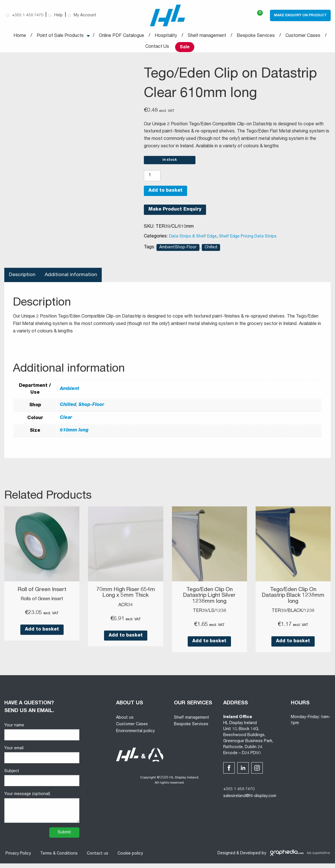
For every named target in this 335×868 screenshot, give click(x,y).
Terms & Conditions (58, 858)
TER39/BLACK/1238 (293, 616)
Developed (250, 858)
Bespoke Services (256, 37)
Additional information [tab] (72, 280)
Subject (42, 782)
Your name (42, 737)
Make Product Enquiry (175, 215)
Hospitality (166, 37)
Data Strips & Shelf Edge (193, 241)
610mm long (74, 436)
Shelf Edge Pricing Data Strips (248, 241)
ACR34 (126, 610)
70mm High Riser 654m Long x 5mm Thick (126, 598)
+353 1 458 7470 (239, 794)
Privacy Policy (17, 858)
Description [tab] (22, 280)
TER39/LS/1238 (209, 616)
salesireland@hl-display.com (250, 801)
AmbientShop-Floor (178, 252)
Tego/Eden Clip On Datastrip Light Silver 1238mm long (209, 601)
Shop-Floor (91, 410)
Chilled (211, 252)
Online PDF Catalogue (122, 37)
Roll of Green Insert (42, 595)
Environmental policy (135, 736)
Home (20, 37)
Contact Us (157, 47)
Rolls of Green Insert (42, 604)
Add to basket (165, 196)
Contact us (96, 858)
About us (125, 722)
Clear (66, 423)
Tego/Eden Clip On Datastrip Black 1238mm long (293, 601)
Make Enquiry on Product (300, 16)
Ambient (69, 394)
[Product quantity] (152, 180)
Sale (185, 48)
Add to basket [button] (42, 635)
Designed (226, 858)
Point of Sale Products (60, 37)
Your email (42, 759)
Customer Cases (303, 37)
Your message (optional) (42, 812)
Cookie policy (129, 858)
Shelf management (207, 37)
